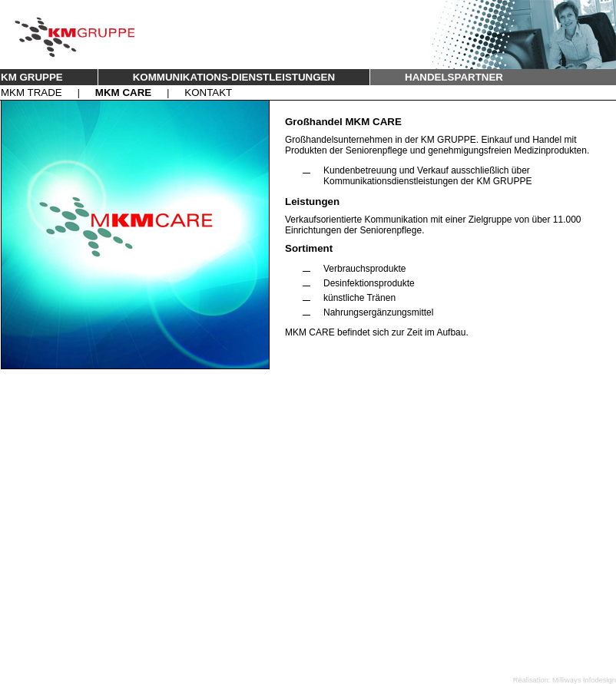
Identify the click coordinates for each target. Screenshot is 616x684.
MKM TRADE (31, 93)
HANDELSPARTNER (454, 77)
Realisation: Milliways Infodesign (565, 680)
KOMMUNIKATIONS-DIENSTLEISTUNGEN (234, 77)
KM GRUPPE (32, 77)
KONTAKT (208, 93)
